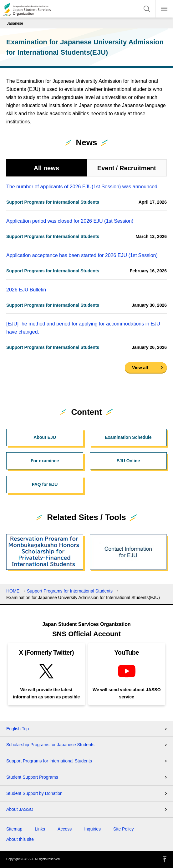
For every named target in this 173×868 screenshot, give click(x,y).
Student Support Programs (32, 777)
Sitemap (14, 829)
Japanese (15, 23)
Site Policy (123, 829)
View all (140, 368)
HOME (13, 591)
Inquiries (92, 829)
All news (46, 168)
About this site (20, 839)
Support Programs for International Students (70, 591)
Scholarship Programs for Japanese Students (50, 745)
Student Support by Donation (34, 793)
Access (65, 829)
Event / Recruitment (127, 168)
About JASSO (20, 809)
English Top (18, 729)
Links (40, 829)
